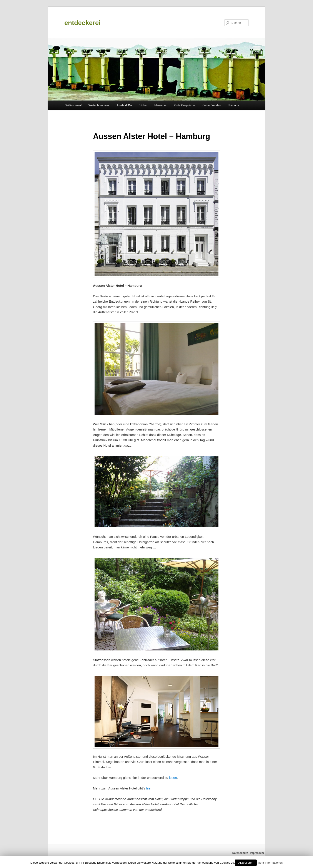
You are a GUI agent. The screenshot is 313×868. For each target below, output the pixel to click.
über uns (233, 105)
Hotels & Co (124, 105)
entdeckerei (82, 23)
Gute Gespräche (185, 105)
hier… (150, 788)
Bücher (143, 105)
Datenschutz (240, 853)
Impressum (257, 853)
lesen (173, 778)
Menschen (161, 105)
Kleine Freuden (211, 105)
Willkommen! (73, 105)
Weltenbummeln (99, 105)
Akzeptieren (246, 863)
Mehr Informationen (270, 863)
